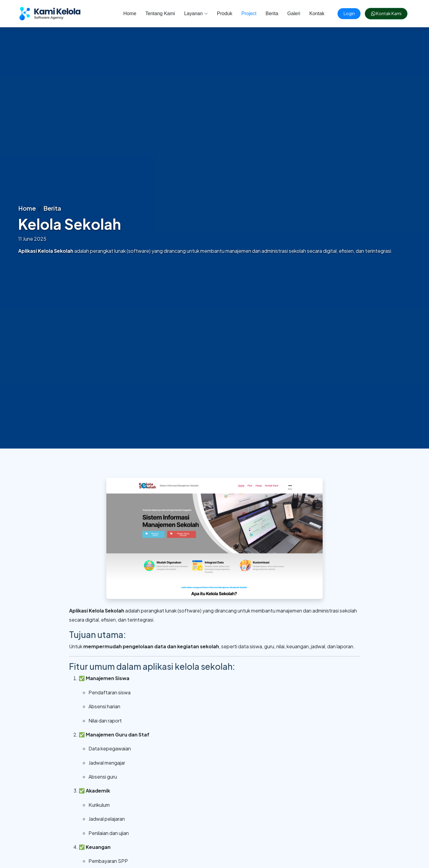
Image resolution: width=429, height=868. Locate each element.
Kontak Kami (383, 13)
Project (243, 13)
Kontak (311, 13)
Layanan (190, 13)
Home (124, 13)
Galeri (288, 13)
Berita (266, 13)
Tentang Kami (155, 13)
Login (346, 13)
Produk (219, 13)
